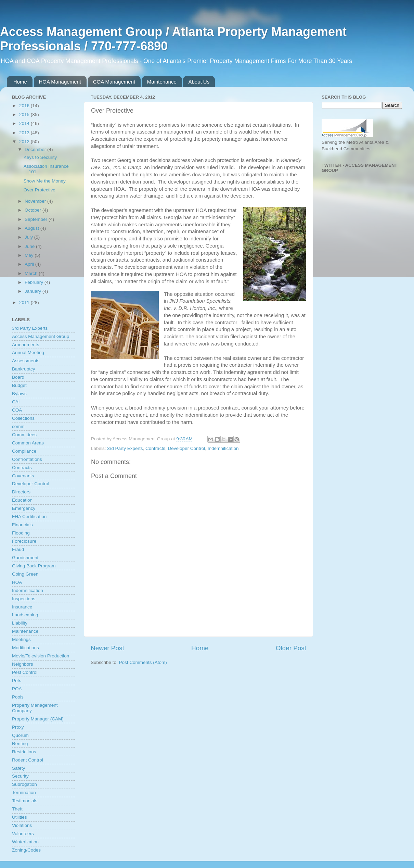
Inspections (24, 599)
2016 (25, 106)
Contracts (155, 448)
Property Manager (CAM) (38, 719)
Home (20, 82)
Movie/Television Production (41, 656)
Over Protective (40, 190)
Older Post (291, 648)
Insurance (22, 607)
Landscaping (25, 615)
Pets (17, 681)
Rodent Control (28, 760)
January (34, 291)
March (32, 273)
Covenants (23, 476)
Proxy (18, 727)
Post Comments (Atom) (143, 662)
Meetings (21, 639)
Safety (18, 768)
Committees (24, 435)
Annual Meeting (28, 353)
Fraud (18, 549)
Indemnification (223, 448)
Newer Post (107, 648)
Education (22, 500)
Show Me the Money (45, 181)
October (34, 210)
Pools (18, 697)
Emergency (24, 508)
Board (18, 377)
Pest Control (25, 672)
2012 (25, 142)
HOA (17, 582)
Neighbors (23, 664)
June (30, 246)
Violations (22, 825)
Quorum (20, 735)
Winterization (25, 842)
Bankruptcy (24, 369)
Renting (20, 744)
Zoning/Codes (26, 850)
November (36, 201)
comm (18, 426)
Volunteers (23, 834)
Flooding (21, 533)
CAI (16, 402)
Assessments (26, 361)
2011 (25, 303)
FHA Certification (29, 517)
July (29, 237)
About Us (199, 82)
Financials (22, 525)
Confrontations (27, 459)
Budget (19, 385)
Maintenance (162, 82)
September (37, 219)
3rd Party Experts (125, 448)
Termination (24, 792)
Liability (20, 623)
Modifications (25, 648)
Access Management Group (41, 336)
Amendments (26, 345)
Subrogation (24, 784)
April (30, 264)
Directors (21, 492)
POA (17, 689)
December (36, 149)
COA (17, 410)
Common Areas (28, 443)
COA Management (114, 82)
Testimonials (25, 801)
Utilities (20, 817)
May (30, 255)
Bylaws (19, 394)
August (33, 228)
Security (20, 776)
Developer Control (186, 448)
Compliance (24, 451)
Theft (17, 809)
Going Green (25, 574)
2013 (25, 133)
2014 (25, 123)
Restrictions (24, 752)
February (35, 282)
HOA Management (60, 82)
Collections (23, 418)
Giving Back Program (34, 566)
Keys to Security (40, 157)
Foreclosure (24, 541)
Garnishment (25, 558)
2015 (25, 115)
